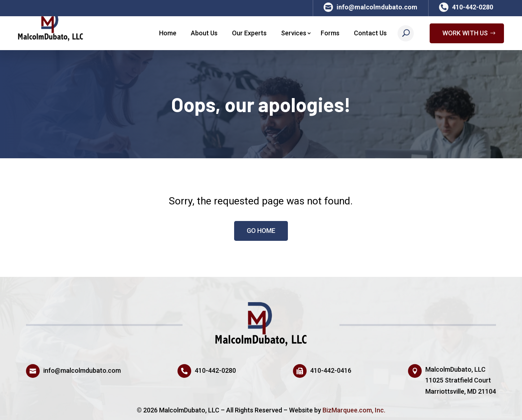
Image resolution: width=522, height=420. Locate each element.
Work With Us (465, 33)
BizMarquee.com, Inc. (354, 410)
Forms (330, 33)
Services (294, 33)
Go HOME (261, 231)
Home (168, 33)
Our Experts (249, 33)
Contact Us (370, 33)
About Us (204, 33)
